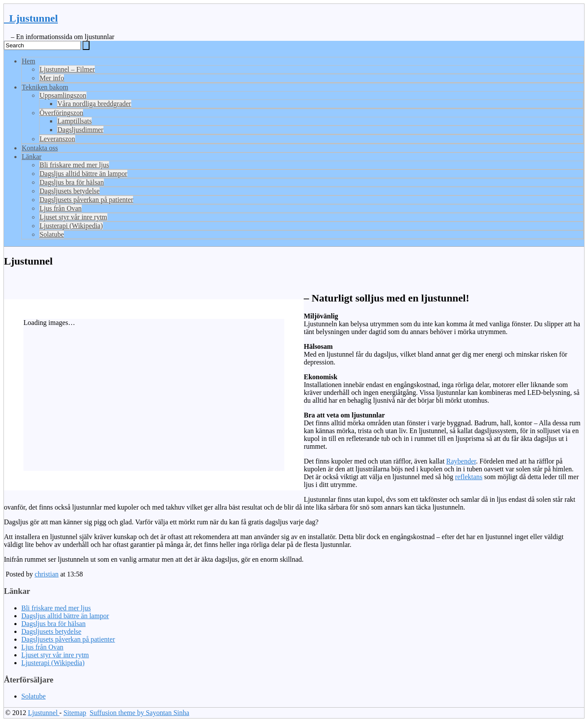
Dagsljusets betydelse (70, 191)
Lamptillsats (75, 121)
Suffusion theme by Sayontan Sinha (139, 713)
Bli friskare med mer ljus (74, 165)
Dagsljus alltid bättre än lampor (83, 174)
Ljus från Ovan (61, 208)
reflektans (469, 477)
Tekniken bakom (45, 87)
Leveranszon (57, 139)
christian (47, 574)
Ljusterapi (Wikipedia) (71, 226)
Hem (28, 61)
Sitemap (75, 713)
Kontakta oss (40, 148)
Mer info (52, 78)
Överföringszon (61, 113)
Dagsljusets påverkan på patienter (86, 200)
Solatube (52, 234)
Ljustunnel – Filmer (67, 69)
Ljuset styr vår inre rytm (73, 217)
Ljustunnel (31, 18)
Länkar (32, 157)
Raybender (461, 461)
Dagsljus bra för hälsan (72, 182)
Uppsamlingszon (63, 95)
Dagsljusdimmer (80, 130)
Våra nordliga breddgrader (94, 104)
